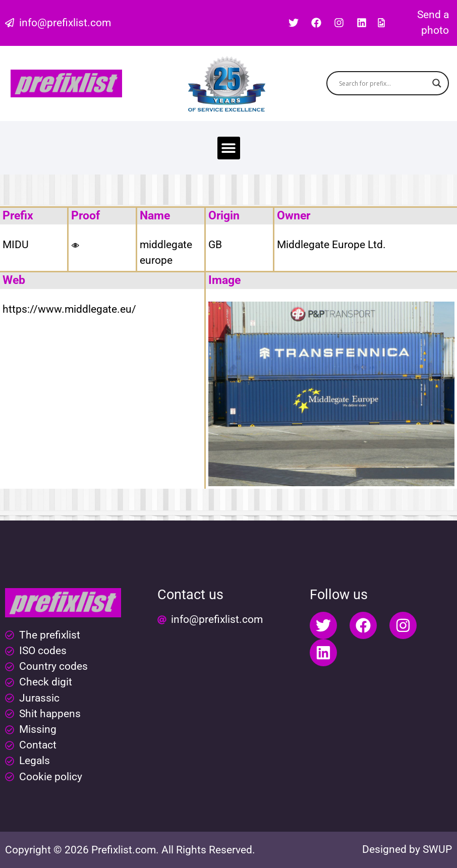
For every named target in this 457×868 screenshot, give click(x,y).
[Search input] (383, 83)
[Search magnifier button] (437, 83)
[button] (229, 148)
